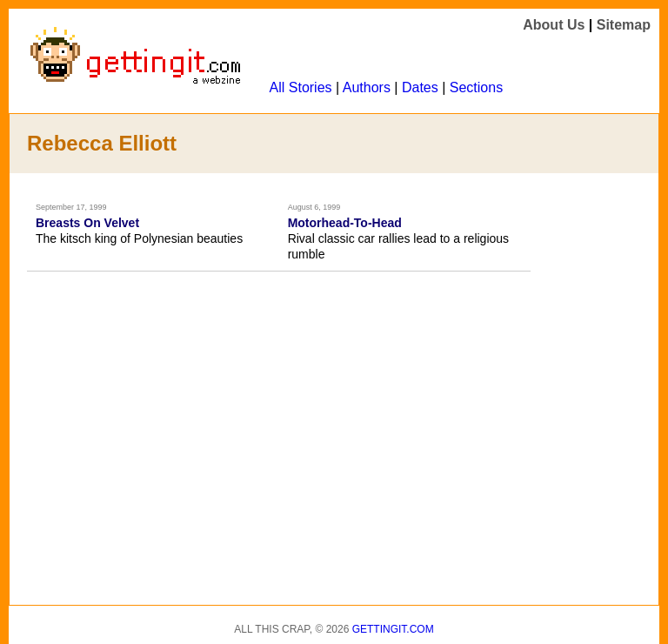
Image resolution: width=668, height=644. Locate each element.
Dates (420, 87)
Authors (367, 87)
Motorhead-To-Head (345, 223)
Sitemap (624, 25)
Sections (476, 87)
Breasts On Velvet (87, 223)
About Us (554, 25)
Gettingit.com (393, 629)
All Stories (301, 87)
